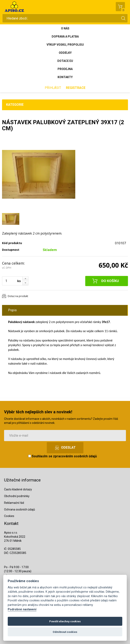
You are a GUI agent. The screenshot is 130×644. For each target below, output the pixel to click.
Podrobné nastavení (22, 609)
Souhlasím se (63, 456)
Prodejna (65, 69)
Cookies (9, 516)
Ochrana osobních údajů (20, 509)
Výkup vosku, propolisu (65, 45)
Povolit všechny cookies (65, 621)
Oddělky (65, 53)
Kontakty (65, 77)
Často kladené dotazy (18, 489)
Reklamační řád (14, 503)
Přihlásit (53, 88)
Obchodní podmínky (17, 496)
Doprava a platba (65, 37)
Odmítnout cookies (65, 632)
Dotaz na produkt (18, 296)
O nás (65, 28)
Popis (12, 310)
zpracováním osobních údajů (75, 456)
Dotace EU (65, 61)
